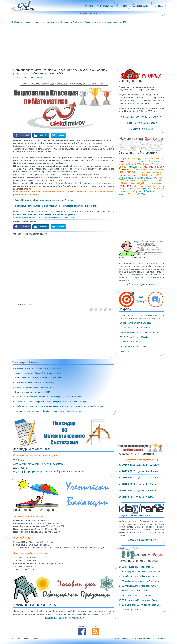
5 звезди (110, 309)
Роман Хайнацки (131, 183)
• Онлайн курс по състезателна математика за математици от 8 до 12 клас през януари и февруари (58, 406)
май (56, 472)
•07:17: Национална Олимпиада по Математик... (140, 605)
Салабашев (156, 183)
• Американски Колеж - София (132, 347)
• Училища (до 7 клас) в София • (141, 117)
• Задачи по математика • (141, 540)
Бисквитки (161, 638)
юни (63, 472)
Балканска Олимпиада (149, 161)
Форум (159, 6)
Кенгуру (122, 167)
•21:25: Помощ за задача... (131, 610)
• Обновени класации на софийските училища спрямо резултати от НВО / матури (50, 402)
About (128, 638)
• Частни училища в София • (141, 123)
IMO (160, 191)
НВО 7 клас (152, 175)
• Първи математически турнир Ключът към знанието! (37, 378)
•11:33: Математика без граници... (134, 591)
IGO (141, 192)
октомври (33, 464)
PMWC (122, 194)
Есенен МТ (148, 164)
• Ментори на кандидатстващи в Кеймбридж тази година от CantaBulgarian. (47, 411)
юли (70, 472)
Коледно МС (135, 167)
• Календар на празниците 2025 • (64, 618)
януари (17, 472)
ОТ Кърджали (129, 180)
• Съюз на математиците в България (135, 323)
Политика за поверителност (143, 638)
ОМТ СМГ (159, 178)
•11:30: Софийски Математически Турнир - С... (140, 581)
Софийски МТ (128, 186)
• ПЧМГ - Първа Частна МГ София (134, 337)
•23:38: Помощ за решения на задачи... (136, 567)
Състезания (142, 6)
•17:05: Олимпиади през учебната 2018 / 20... (139, 586)
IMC (154, 191)
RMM (130, 194)
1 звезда (91, 309)
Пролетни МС (147, 181)
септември (19, 464)
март (40, 472)
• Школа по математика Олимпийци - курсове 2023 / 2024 (39, 373)
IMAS (147, 191)
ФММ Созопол (148, 186)
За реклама (119, 638)
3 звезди (101, 309)
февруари (29, 472)
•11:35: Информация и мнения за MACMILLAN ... (141, 572)
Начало (91, 6)
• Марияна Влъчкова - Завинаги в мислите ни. (34, 387)
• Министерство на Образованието (134, 328)
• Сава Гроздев (125, 351)
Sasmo (140, 194)
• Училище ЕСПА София (130, 342)
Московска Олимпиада (151, 172)
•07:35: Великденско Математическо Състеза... (140, 600)
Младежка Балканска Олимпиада (141, 171)
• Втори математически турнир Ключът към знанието (37, 368)
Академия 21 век (151, 159)
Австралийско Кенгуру (130, 158)
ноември (46, 464)
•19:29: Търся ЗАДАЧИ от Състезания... (136, 595)
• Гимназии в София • (141, 129)
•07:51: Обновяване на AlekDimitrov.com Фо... (139, 576)
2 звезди (96, 309)
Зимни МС (158, 164)
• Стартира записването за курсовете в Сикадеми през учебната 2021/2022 (47, 397)
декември (58, 464)
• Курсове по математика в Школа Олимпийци (34, 382)
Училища (106, 6)
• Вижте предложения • (141, 284)
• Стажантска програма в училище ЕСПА (32, 392)
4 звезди (105, 309)
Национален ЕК (127, 175)
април (48, 472)
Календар (123, 6)
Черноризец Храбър (139, 189)
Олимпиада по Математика (135, 178)
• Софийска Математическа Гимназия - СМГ (138, 332)
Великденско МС (130, 164)
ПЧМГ (159, 181)
